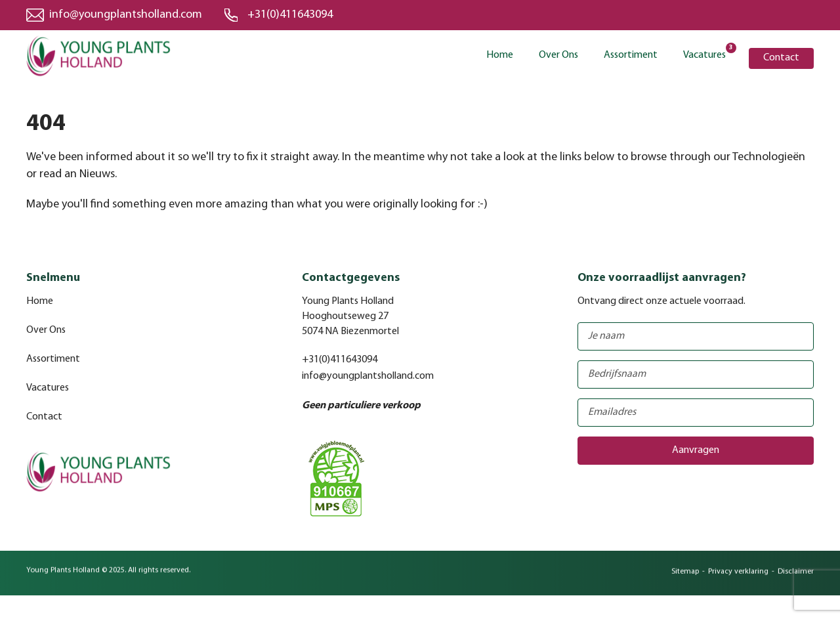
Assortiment (631, 55)
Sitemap (685, 576)
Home (500, 55)
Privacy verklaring (738, 576)
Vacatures (704, 54)
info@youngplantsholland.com (126, 15)
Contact (781, 58)
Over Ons (558, 55)
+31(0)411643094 (290, 15)
